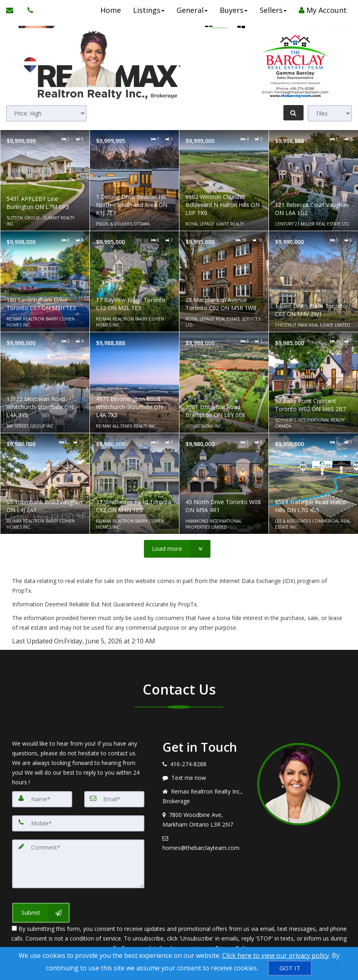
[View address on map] (204, 820)
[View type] (330, 113)
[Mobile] (78, 823)
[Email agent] (204, 843)
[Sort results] (46, 113)
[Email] (114, 799)
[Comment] (78, 864)
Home (110, 10)
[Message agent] (204, 778)
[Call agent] (28, 10)
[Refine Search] (293, 113)
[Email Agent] (14, 10)
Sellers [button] (272, 10)
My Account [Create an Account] (322, 10)
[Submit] (41, 912)
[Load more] (177, 549)
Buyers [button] (233, 10)
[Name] (42, 799)
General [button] (191, 10)
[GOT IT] (290, 968)
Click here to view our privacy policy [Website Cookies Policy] (276, 955)
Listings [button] (148, 10)
